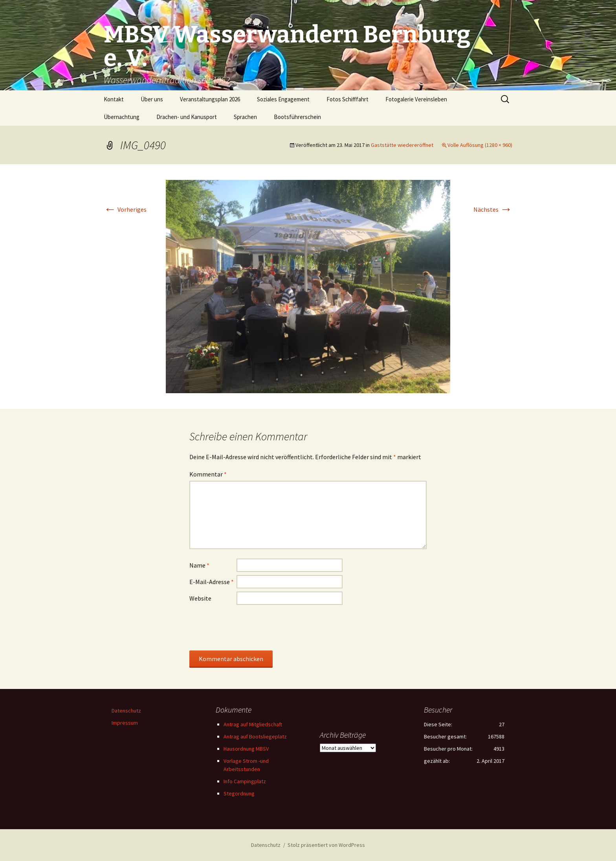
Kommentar (208, 474)
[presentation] (249, 627)
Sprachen (245, 117)
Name (199, 565)
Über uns (152, 99)
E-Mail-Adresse (212, 582)
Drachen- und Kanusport (187, 117)
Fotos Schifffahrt (347, 99)
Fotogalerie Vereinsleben (416, 99)
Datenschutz (126, 711)
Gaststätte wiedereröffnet (402, 145)
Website (200, 598)
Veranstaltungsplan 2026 (210, 99)
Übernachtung (122, 117)
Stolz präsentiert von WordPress (326, 845)
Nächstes (493, 209)
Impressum (125, 723)
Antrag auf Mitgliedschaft (253, 724)
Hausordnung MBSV (246, 749)
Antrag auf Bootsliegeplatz (255, 736)
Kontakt (114, 99)
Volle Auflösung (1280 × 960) (480, 145)
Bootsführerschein (297, 117)
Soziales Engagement (283, 99)
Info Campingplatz (245, 781)
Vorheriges (125, 209)
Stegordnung (239, 793)
